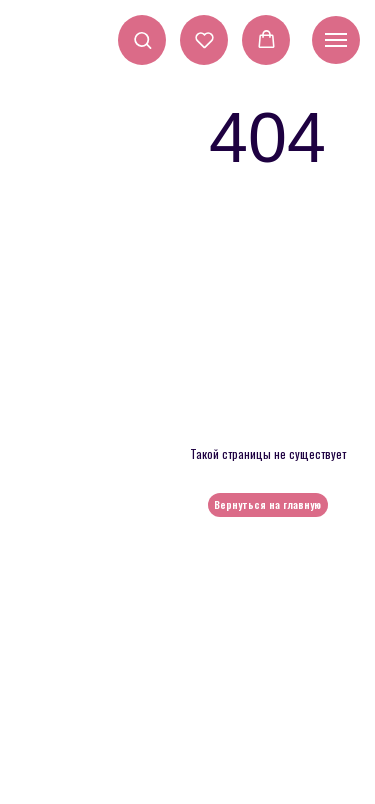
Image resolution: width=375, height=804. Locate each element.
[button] (142, 39)
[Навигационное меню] (336, 40)
